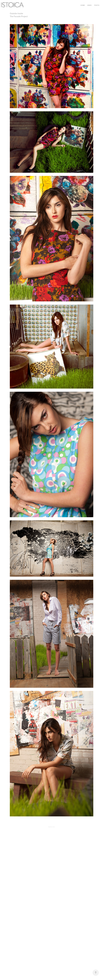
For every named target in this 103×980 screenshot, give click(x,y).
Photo (97, 5)
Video (89, 5)
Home (83, 5)
